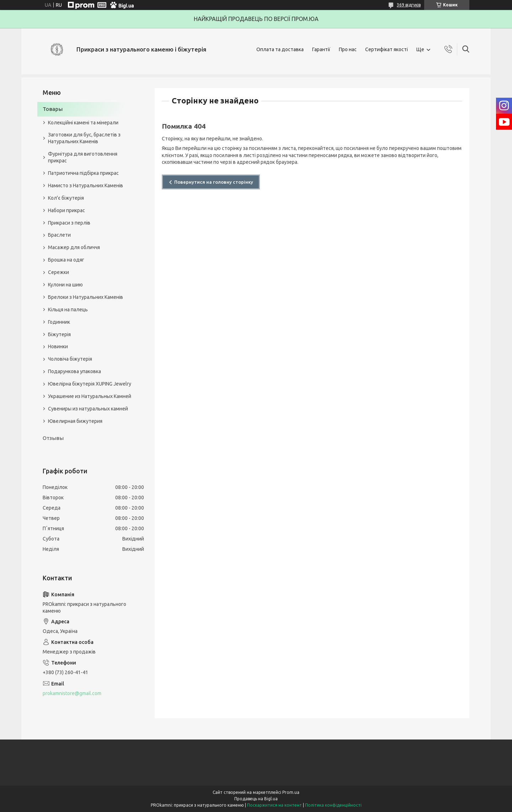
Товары (53, 109)
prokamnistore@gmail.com (72, 693)
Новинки (58, 346)
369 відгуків (409, 5)
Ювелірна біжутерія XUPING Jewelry (90, 384)
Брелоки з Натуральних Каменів (86, 297)
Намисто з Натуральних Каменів (86, 185)
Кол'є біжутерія (66, 198)
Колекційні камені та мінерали (83, 123)
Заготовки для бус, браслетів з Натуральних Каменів (84, 138)
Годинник (59, 322)
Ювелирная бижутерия (75, 421)
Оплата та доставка (280, 49)
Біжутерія (59, 334)
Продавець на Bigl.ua (256, 799)
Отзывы (53, 438)
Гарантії (321, 49)
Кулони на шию (65, 285)
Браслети (59, 235)
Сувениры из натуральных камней (88, 409)
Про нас (348, 49)
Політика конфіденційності (333, 805)
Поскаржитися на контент (274, 805)
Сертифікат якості (386, 49)
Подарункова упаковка (74, 371)
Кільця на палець (68, 310)
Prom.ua (291, 792)
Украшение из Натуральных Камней (90, 396)
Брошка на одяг (66, 260)
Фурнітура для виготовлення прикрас (83, 157)
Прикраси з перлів (69, 223)
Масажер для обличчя (74, 247)
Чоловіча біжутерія (70, 359)
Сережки (58, 272)
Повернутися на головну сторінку (214, 182)
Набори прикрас (66, 210)
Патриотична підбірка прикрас (83, 173)
